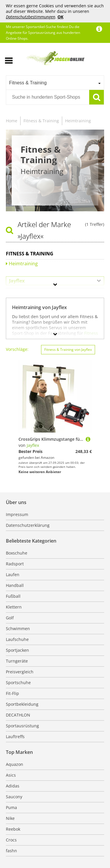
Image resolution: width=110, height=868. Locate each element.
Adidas (13, 786)
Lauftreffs (15, 737)
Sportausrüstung (22, 726)
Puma (11, 807)
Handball (15, 585)
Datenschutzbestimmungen (31, 17)
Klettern (14, 607)
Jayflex (33, 445)
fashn (11, 851)
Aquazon (15, 764)
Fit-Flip (12, 693)
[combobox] (55, 83)
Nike (10, 818)
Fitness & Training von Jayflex (68, 350)
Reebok (13, 829)
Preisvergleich (20, 672)
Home (12, 121)
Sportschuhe (18, 683)
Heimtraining (78, 121)
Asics (11, 775)
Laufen (13, 575)
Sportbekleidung (22, 704)
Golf (10, 618)
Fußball (13, 596)
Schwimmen (18, 629)
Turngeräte (17, 661)
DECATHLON (18, 715)
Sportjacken (17, 650)
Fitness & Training (41, 121)
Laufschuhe (17, 639)
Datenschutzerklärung (28, 525)
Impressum (17, 514)
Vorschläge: (17, 349)
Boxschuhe (17, 553)
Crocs (11, 840)
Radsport (15, 564)
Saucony (14, 797)
